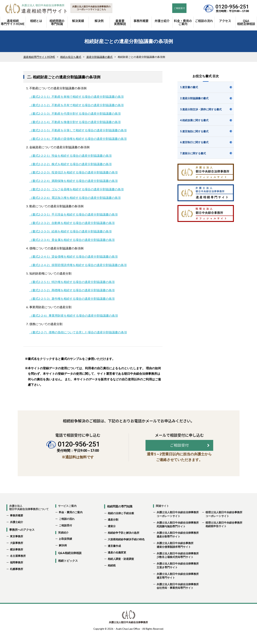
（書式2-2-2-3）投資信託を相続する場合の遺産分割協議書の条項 (74, 172)
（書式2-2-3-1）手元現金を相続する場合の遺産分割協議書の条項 (74, 214)
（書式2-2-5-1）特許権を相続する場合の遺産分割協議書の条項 (72, 282)
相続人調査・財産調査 (121, 569)
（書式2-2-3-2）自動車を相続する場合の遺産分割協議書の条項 (72, 223)
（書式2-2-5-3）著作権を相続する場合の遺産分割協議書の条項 (72, 299)
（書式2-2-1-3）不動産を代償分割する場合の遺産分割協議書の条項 (75, 113)
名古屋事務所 (18, 566)
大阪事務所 (17, 553)
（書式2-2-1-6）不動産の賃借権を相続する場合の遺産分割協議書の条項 (78, 139)
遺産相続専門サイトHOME (39, 57)
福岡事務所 (17, 572)
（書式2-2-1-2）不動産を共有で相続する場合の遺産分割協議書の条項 (77, 105)
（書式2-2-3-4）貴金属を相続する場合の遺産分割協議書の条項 (72, 240)
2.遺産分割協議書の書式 (194, 98)
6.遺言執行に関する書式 (194, 142)
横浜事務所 (17, 560)
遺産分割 (113, 530)
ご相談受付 (65, 535)
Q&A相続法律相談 (70, 563)
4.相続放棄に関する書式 (194, 120)
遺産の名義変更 (117, 563)
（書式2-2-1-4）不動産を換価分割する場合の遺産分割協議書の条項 (75, 122)
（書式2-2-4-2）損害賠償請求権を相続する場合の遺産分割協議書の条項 (78, 265)
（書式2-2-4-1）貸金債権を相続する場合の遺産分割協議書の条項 (74, 256)
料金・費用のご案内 (71, 522)
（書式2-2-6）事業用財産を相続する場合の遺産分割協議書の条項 (74, 315)
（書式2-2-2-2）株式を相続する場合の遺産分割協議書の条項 (71, 164)
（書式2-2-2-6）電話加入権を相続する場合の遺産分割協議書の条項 (75, 198)
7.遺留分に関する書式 (193, 153)
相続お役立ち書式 (71, 57)
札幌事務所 (17, 579)
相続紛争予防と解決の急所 (124, 543)
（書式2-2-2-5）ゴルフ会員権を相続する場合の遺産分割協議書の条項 (77, 189)
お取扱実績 (65, 549)
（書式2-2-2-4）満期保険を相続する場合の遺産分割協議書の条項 (74, 181)
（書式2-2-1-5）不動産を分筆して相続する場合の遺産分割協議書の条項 (78, 130)
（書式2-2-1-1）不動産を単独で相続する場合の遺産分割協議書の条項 (77, 96)
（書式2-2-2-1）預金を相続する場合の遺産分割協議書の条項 (71, 156)
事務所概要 (17, 526)
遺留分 (112, 536)
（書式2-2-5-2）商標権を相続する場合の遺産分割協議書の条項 (72, 290)
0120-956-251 (232, 7)
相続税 (112, 576)
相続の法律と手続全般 (121, 523)
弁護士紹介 (17, 532)
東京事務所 (17, 546)
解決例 (63, 555)
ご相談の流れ (67, 529)
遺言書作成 (114, 556)
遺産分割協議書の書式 (99, 57)
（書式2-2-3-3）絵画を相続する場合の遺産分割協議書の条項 (71, 231)
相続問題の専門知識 (120, 516)
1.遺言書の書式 (189, 87)
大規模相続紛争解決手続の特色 (126, 549)
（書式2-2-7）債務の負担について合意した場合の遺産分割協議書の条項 (78, 332)
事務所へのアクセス (22, 540)
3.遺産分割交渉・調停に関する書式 (201, 109)
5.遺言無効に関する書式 (194, 131)
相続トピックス (68, 571)
